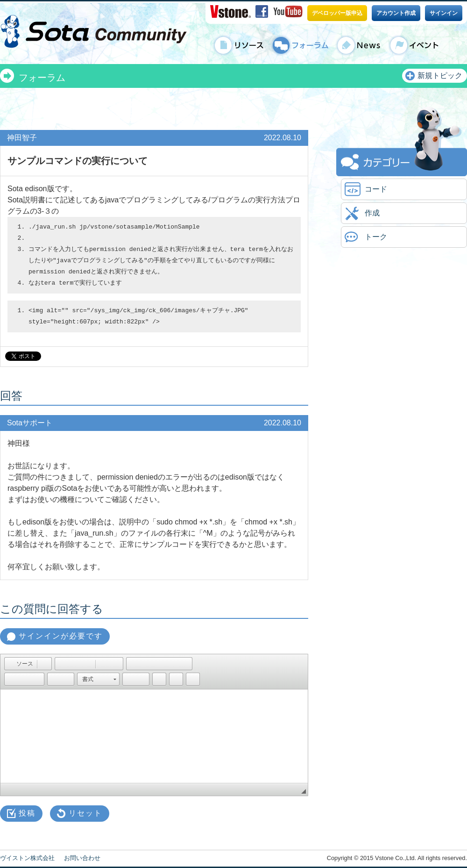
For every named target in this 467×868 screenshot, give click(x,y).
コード (376, 189)
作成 (372, 213)
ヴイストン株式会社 (27, 858)
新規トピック (440, 75)
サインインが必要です (61, 636)
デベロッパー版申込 (337, 13)
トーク (376, 237)
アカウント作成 (396, 13)
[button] (20, 664)
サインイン (444, 13)
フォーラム (42, 78)
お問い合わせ (82, 858)
